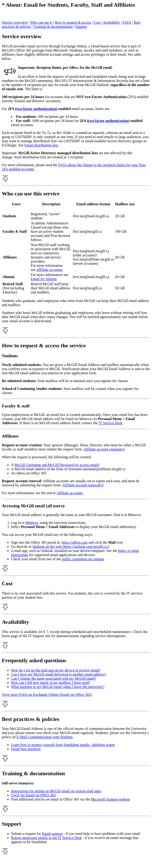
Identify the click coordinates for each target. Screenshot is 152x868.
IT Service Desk (111, 423)
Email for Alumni (44, 279)
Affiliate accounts (49, 270)
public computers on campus (83, 559)
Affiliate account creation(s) (104, 449)
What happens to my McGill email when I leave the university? (58, 687)
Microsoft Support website (110, 799)
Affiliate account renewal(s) (83, 485)
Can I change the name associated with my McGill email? (54, 678)
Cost (97, 22)
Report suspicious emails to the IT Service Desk (46, 838)
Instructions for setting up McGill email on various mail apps (56, 791)
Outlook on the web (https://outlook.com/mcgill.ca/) (71, 547)
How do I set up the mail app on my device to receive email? (56, 670)
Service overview (15, 22)
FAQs (127, 22)
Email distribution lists (41, 145)
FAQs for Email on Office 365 (33, 795)
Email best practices (26, 749)
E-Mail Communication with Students (45, 737)
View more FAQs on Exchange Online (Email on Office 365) (47, 695)
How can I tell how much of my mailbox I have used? (51, 683)
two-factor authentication (36, 109)
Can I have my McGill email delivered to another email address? (59, 674)
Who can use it (41, 22)
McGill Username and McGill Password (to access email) (57, 465)
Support (81, 27)
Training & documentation (53, 27)
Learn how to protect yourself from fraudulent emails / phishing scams (63, 745)
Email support (52, 834)
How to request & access (73, 22)
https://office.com (75, 542)
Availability (111, 22)
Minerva (32, 523)
